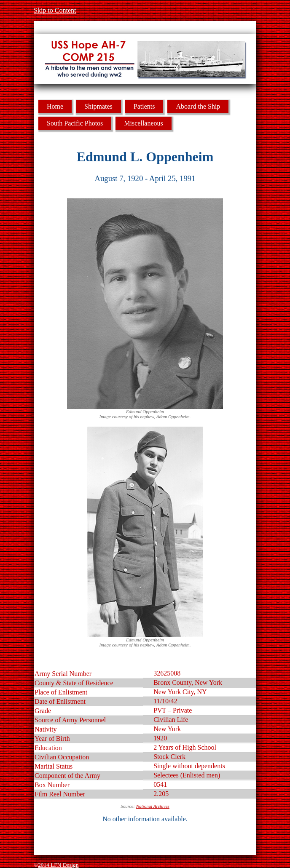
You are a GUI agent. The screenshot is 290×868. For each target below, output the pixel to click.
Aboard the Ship (198, 106)
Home (55, 106)
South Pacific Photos (75, 123)
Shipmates (98, 106)
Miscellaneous (143, 123)
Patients (144, 106)
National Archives (153, 806)
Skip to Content (55, 10)
